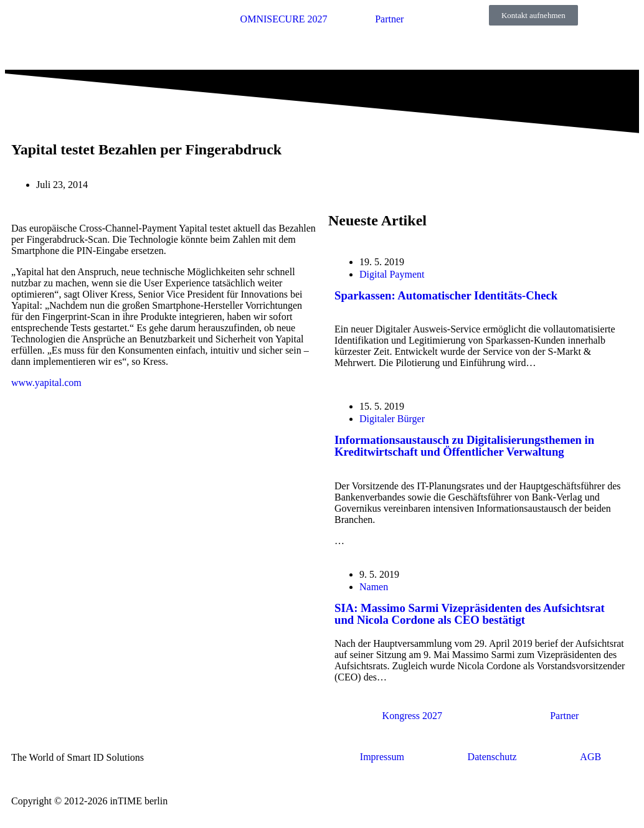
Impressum (382, 757)
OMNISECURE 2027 (284, 19)
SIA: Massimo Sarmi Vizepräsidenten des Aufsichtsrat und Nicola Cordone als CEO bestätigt (470, 614)
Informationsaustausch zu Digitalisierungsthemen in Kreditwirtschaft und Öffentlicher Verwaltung (464, 446)
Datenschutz (492, 757)
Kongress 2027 (412, 716)
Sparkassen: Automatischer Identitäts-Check (446, 295)
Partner (389, 19)
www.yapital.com (46, 383)
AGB (590, 757)
